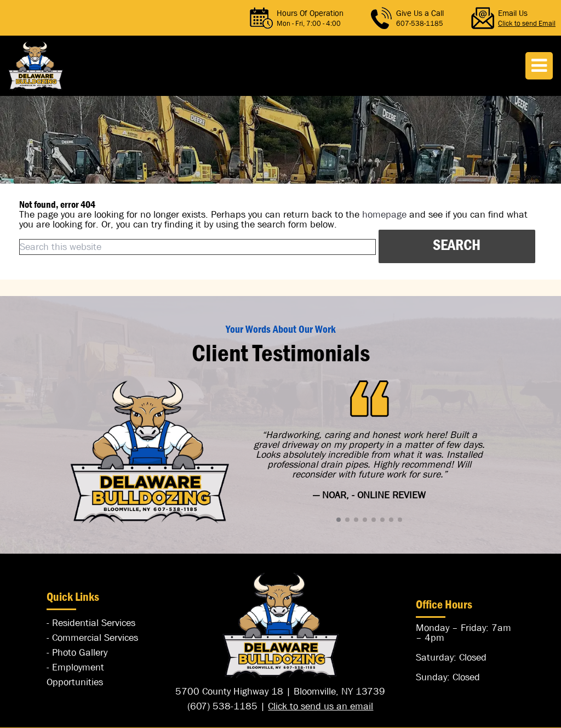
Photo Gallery (80, 653)
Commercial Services (95, 638)
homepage (384, 215)
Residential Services (94, 623)
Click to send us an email (320, 706)
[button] (339, 520)
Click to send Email (527, 23)
